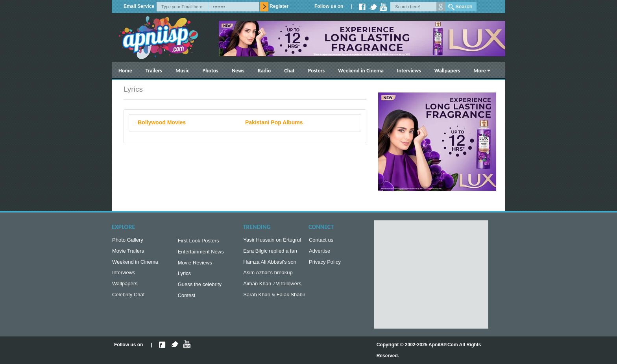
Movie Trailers (128, 252)
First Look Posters (199, 241)
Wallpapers (447, 71)
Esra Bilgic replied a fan (270, 252)
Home (125, 71)
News (238, 71)
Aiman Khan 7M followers (272, 287)
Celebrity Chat (128, 299)
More (480, 71)
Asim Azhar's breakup (268, 276)
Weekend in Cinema (361, 71)
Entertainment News (201, 253)
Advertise (320, 252)
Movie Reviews (195, 265)
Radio (264, 71)
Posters (316, 71)
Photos (211, 71)
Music (182, 71)
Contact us (321, 241)
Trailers (154, 71)
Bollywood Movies (162, 122)
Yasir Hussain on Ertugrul (272, 241)
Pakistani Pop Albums (274, 122)
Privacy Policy (325, 264)
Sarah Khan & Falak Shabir (274, 299)
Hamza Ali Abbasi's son (270, 264)
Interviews (409, 71)
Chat (289, 71)
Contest (187, 300)
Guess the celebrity (200, 288)
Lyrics (184, 276)
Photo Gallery (128, 241)
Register (279, 6)
